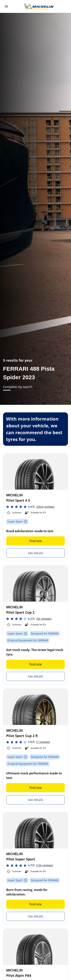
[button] (30, 507)
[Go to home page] (39, 6)
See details (35, 553)
